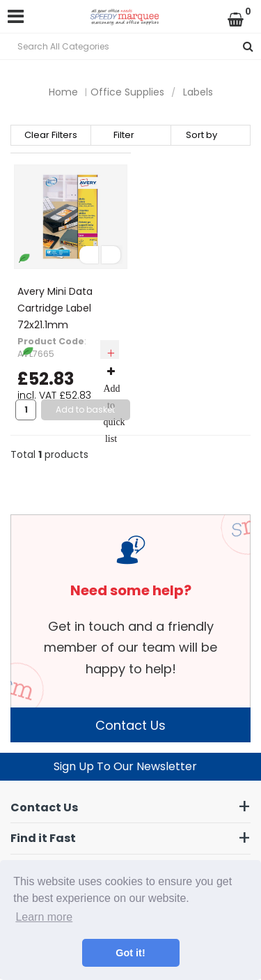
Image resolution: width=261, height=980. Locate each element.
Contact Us (130, 725)
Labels (198, 92)
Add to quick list (114, 405)
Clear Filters (51, 135)
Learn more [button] (44, 917)
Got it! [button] (130, 953)
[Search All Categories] (130, 46)
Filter (124, 135)
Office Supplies (127, 92)
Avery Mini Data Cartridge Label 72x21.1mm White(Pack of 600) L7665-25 (65, 325)
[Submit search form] (248, 46)
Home (63, 92)
